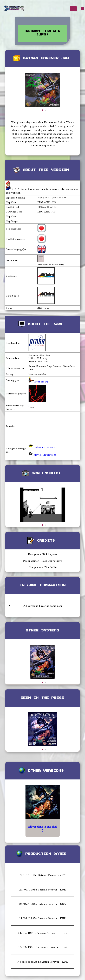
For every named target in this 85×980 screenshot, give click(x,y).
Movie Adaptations (42, 455)
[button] (43, 110)
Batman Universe (42, 447)
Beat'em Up (41, 381)
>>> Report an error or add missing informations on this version (42, 191)
